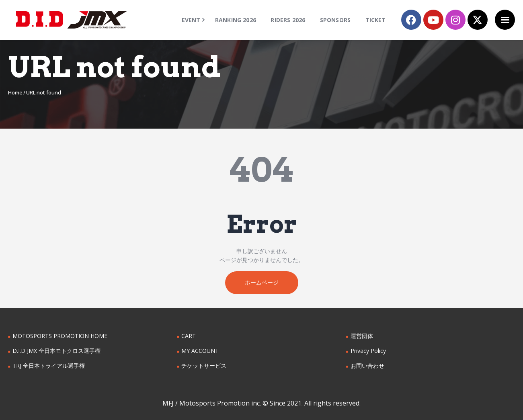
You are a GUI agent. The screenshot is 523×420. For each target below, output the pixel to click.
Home (15, 92)
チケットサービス (204, 366)
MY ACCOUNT (200, 351)
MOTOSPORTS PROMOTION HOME (60, 336)
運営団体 (362, 336)
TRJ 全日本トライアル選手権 (49, 366)
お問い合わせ (367, 366)
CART (189, 336)
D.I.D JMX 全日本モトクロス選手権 (56, 351)
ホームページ (262, 282)
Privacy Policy (368, 351)
